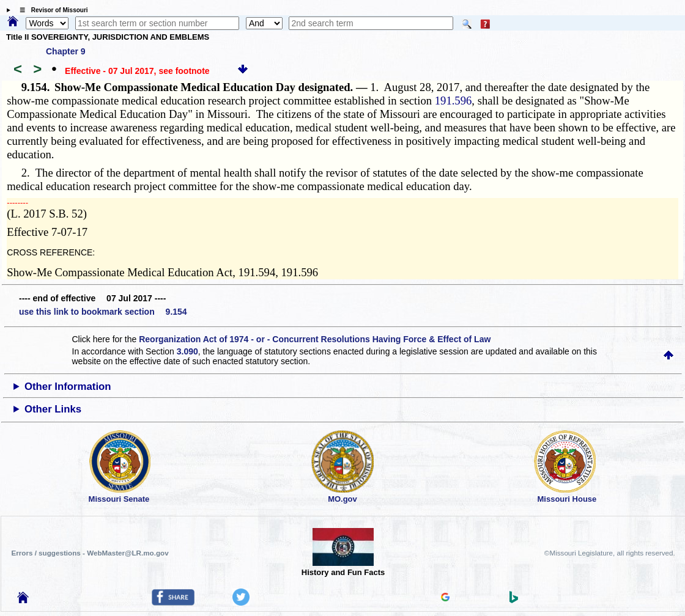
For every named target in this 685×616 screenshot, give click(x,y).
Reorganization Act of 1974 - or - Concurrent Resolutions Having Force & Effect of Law (315, 339)
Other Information (68, 387)
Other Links (53, 409)
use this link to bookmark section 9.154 (103, 312)
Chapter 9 (66, 51)
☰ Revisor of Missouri (51, 10)
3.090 (187, 351)
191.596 (454, 101)
